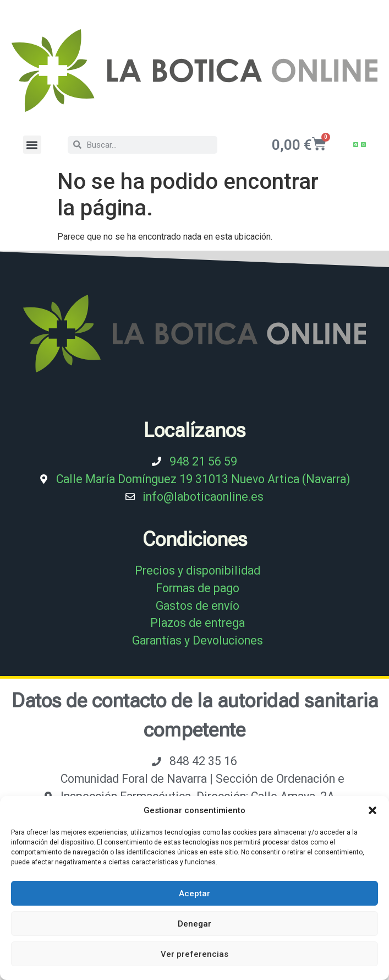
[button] (372, 810)
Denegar (194, 924)
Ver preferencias (194, 954)
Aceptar (194, 894)
